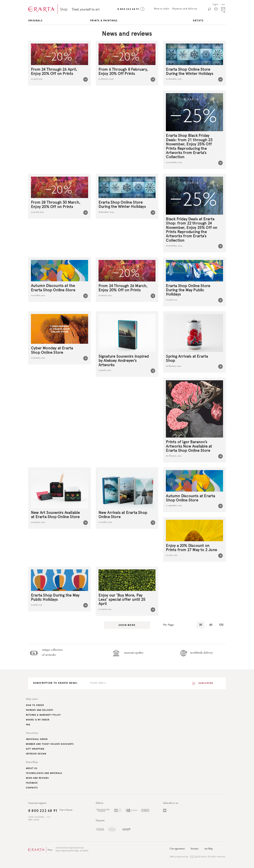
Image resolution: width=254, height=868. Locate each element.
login (215, 5)
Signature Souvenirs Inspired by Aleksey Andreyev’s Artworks (124, 361)
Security (195, 849)
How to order (162, 9)
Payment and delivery (185, 9)
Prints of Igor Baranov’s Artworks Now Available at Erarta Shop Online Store (189, 446)
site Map (209, 849)
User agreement (177, 849)
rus (223, 5)
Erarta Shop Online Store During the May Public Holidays (188, 290)
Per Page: (169, 625)
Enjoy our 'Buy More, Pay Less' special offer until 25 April (122, 600)
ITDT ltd (194, 857)
